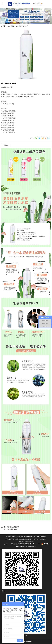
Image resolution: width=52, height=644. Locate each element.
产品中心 (4, 26)
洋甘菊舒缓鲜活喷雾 (13, 527)
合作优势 (19, 536)
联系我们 (43, 536)
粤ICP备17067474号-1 (26, 641)
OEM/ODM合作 (28, 536)
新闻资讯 (37, 536)
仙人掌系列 (11, 26)
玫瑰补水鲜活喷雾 (12, 529)
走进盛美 (13, 536)
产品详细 (6, 145)
